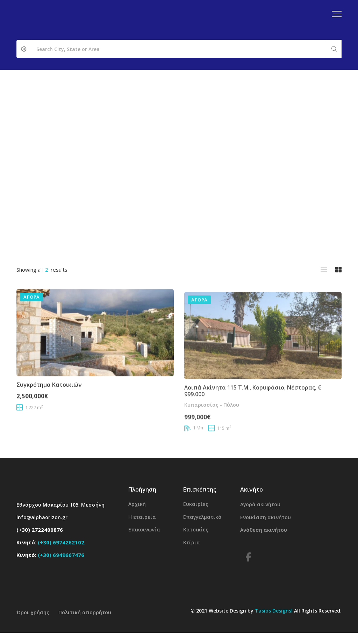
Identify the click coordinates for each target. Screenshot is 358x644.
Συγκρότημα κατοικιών (49, 396)
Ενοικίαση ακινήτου (266, 517)
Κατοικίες (196, 529)
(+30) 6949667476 (61, 555)
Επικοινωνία (144, 529)
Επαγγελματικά (202, 517)
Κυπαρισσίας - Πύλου (212, 425)
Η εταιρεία (142, 517)
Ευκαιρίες (196, 504)
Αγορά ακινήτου (260, 504)
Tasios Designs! (274, 611)
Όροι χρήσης (33, 612)
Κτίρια (192, 542)
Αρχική (137, 504)
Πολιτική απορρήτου (85, 612)
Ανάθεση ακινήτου (264, 530)
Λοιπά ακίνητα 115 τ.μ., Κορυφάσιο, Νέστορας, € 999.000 (253, 411)
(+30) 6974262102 (61, 542)
